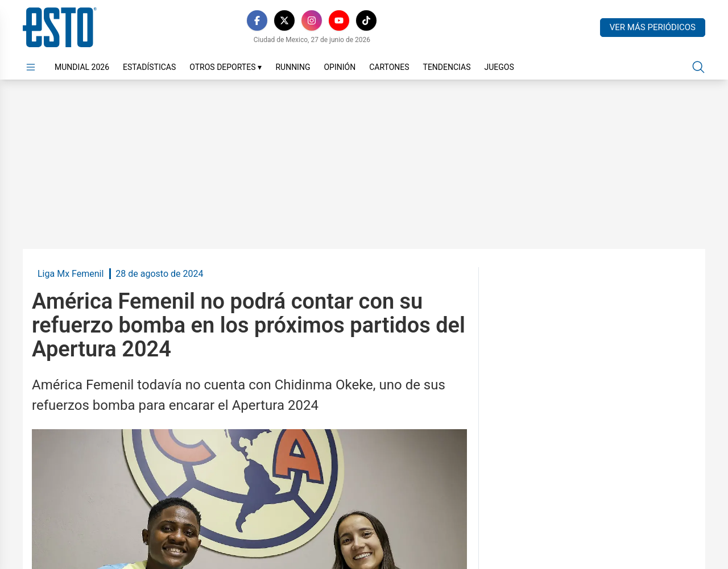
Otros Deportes (226, 67)
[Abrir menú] (31, 67)
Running (293, 67)
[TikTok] (366, 20)
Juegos (499, 67)
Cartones (389, 67)
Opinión (340, 67)
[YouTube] (339, 20)
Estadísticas (149, 67)
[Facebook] (257, 20)
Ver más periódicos (653, 27)
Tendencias (447, 67)
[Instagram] (312, 20)
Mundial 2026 (82, 67)
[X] (284, 20)
